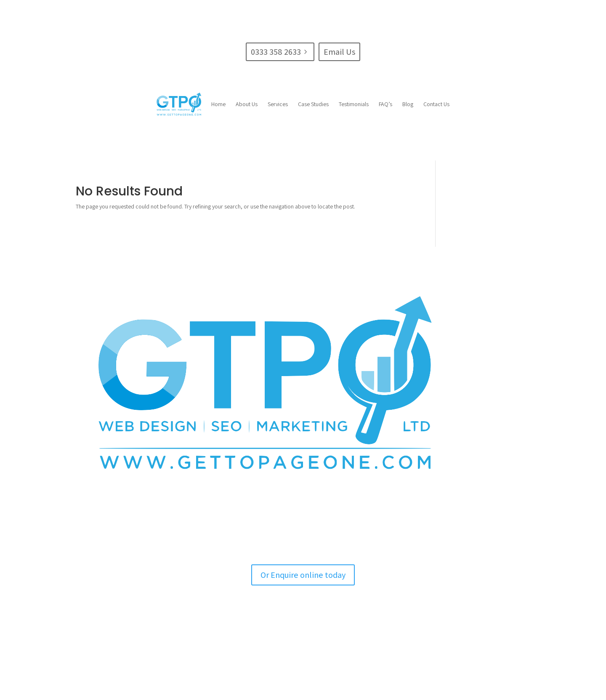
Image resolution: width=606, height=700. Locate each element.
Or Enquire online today (303, 575)
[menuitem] (218, 104)
